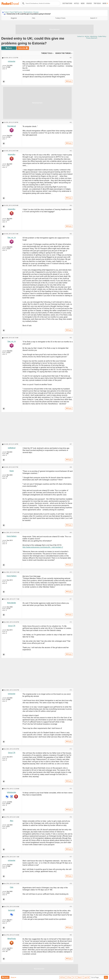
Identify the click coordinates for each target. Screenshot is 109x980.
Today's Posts (60, 18)
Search (94, 18)
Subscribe (23, 48)
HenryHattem (12, 536)
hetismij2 (12, 910)
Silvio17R (12, 626)
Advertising (94, 36)
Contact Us (80, 36)
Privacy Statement (92, 38)
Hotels (77, 3)
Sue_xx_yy (12, 237)
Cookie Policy (102, 36)
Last (86, 977)
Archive (87, 36)
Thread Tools (47, 53)
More (105, 3)
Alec (12, 821)
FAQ (34, 18)
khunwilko (12, 154)
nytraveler (12, 61)
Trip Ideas (97, 3)
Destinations (67, 3)
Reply (9, 48)
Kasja (12, 471)
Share (13, 977)
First (63, 977)
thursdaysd (12, 126)
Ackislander (12, 603)
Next (80, 977)
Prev (69, 977)
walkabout (12, 448)
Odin (12, 887)
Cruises (89, 3)
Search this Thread (63, 53)
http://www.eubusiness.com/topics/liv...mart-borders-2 (43, 547)
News (83, 3)
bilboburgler (12, 792)
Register (14, 18)
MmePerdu (12, 939)
